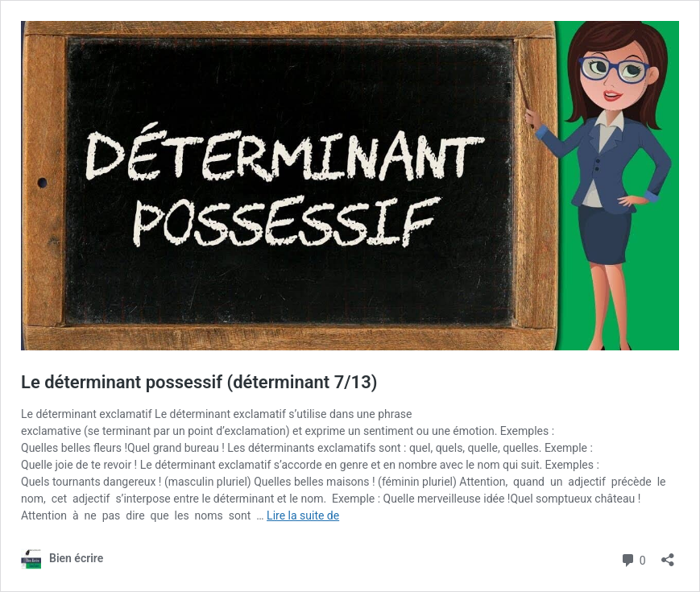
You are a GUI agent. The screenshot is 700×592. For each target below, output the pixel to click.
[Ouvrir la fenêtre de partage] (668, 555)
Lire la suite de (303, 515)
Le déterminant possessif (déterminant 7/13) (199, 382)
